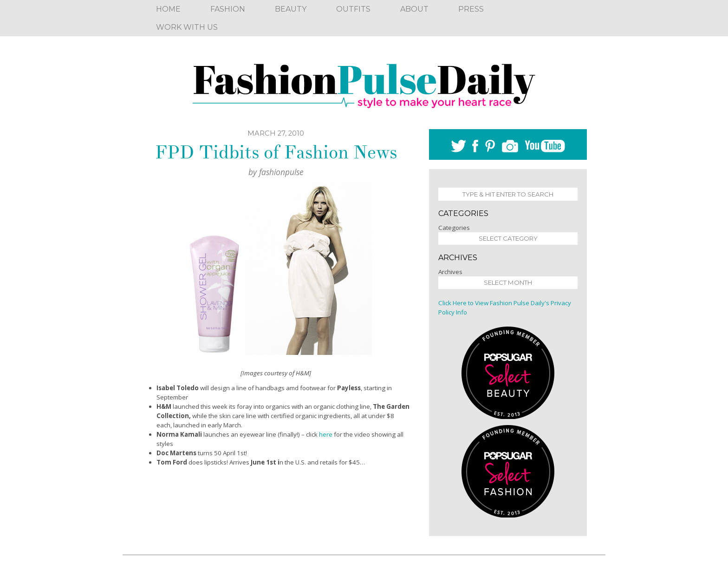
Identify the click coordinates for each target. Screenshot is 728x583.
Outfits (353, 9)
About (414, 9)
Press (471, 9)
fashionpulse (281, 172)
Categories (454, 228)
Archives (450, 272)
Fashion (228, 9)
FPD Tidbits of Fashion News (276, 152)
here (326, 434)
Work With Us (187, 27)
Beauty (291, 9)
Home (168, 9)
